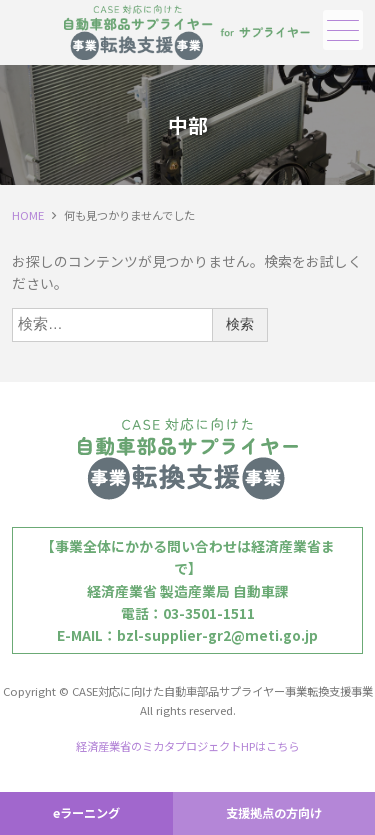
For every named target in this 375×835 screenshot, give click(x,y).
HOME (28, 215)
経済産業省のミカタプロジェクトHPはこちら (187, 746)
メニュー (341, 30)
